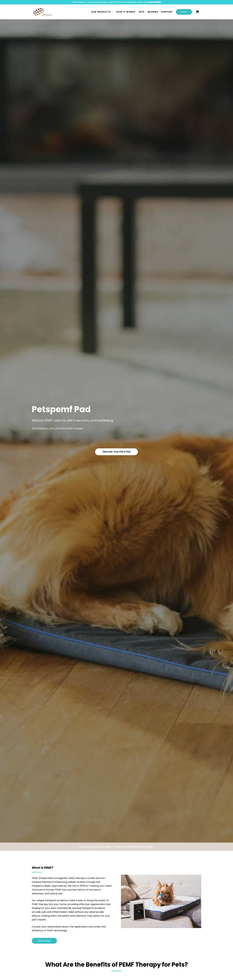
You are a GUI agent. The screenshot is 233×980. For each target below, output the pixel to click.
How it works (126, 12)
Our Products (102, 12)
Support (167, 12)
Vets (142, 12)
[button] (197, 12)
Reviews (153, 12)
